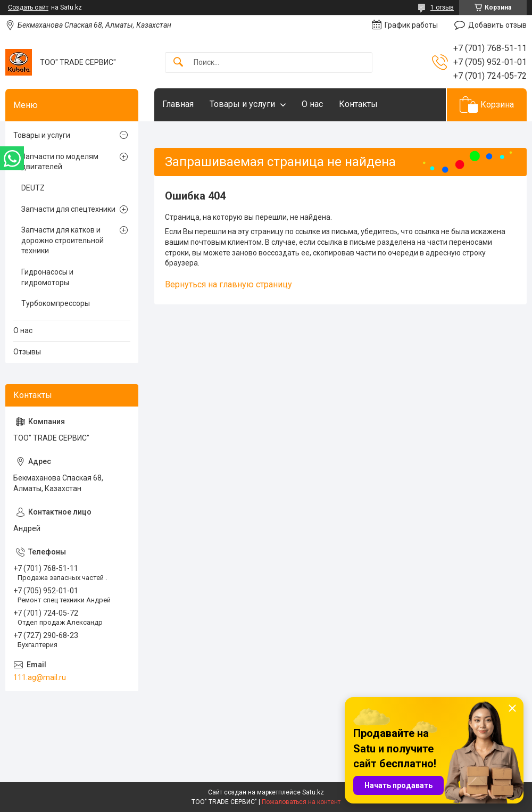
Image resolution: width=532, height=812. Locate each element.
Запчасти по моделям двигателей (60, 162)
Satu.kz (313, 792)
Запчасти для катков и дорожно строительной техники (63, 240)
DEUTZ (33, 188)
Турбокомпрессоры (56, 303)
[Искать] (178, 63)
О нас (312, 104)
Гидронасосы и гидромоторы (47, 277)
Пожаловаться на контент (301, 802)
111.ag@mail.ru (40, 677)
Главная (178, 104)
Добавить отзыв (497, 25)
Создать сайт (28, 7)
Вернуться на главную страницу (228, 284)
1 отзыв (442, 7)
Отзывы (27, 352)
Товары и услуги (242, 104)
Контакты (358, 104)
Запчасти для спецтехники (68, 209)
